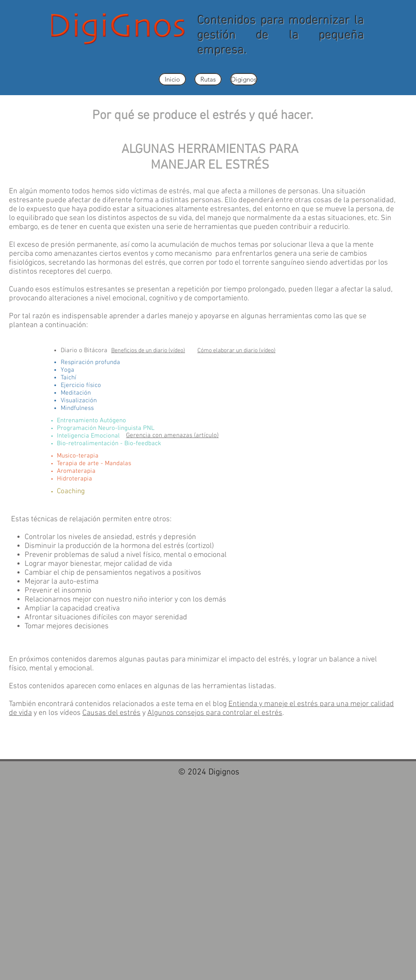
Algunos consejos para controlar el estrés (215, 713)
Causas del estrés (111, 713)
